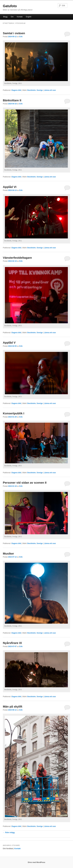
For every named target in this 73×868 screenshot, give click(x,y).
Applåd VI (10, 187)
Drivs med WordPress (36, 862)
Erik (21, 37)
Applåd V (9, 343)
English (29, 17)
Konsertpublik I (13, 413)
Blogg (5, 17)
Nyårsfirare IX (12, 643)
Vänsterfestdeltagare (17, 258)
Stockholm (31, 90)
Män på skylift (12, 706)
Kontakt (20, 17)
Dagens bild (16, 90)
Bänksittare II (12, 100)
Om (12, 17)
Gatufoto (10, 6)
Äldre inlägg (9, 833)
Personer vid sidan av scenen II (25, 483)
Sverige (40, 90)
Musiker (8, 553)
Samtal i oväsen (14, 33)
